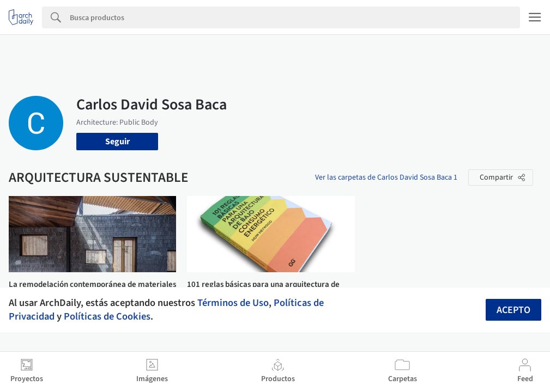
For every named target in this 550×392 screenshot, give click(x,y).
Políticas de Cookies (107, 316)
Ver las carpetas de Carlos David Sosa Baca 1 (386, 177)
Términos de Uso (233, 303)
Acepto (513, 310)
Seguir (117, 142)
